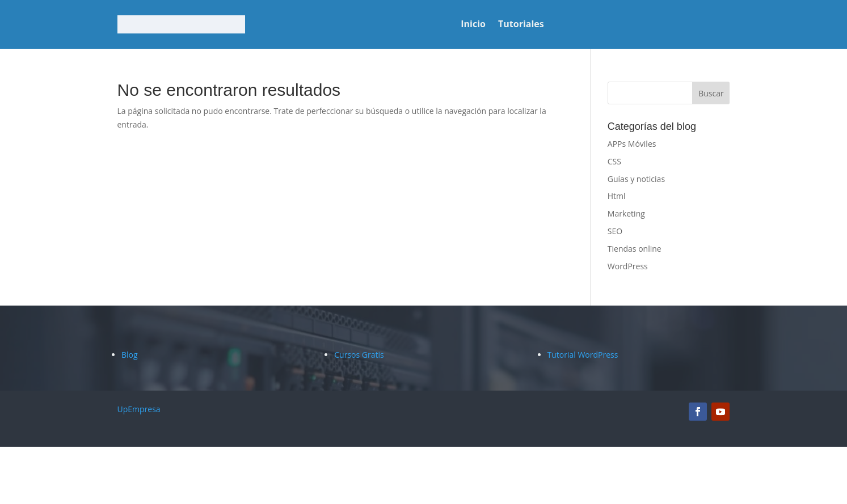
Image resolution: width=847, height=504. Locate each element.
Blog (130, 355)
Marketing (626, 213)
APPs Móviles (632, 144)
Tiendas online (635, 249)
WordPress (628, 266)
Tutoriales (521, 25)
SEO (615, 231)
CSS (614, 161)
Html (617, 196)
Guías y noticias (636, 179)
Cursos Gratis (359, 355)
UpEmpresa (139, 409)
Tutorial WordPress (583, 355)
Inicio (473, 25)
